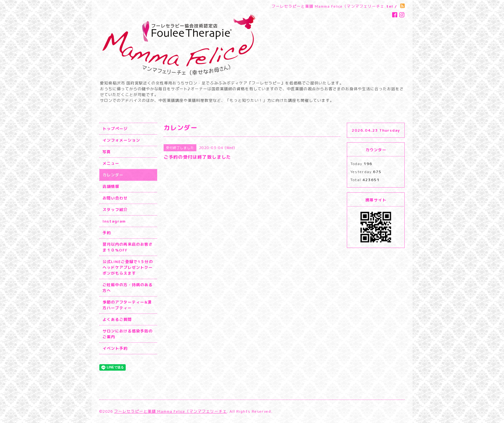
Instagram (114, 221)
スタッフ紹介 (115, 210)
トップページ (115, 129)
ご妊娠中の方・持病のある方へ (128, 288)
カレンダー (113, 175)
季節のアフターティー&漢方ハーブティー (127, 305)
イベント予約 (115, 348)
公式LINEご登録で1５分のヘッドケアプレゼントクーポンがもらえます (128, 267)
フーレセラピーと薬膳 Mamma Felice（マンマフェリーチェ (171, 411)
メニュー (111, 163)
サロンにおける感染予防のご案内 (128, 334)
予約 (107, 233)
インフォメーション (121, 140)
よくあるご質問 (117, 319)
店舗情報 (111, 186)
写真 (107, 152)
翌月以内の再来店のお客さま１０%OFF (128, 247)
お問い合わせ (115, 198)
